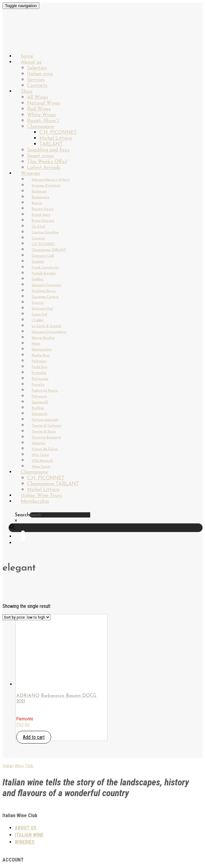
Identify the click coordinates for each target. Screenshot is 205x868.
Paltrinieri (39, 361)
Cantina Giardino (45, 233)
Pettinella (39, 373)
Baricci (37, 203)
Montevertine (42, 350)
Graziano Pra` (42, 309)
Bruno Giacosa (43, 221)
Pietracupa (40, 379)
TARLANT (51, 144)
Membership (35, 502)
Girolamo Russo (44, 291)
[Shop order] (26, 617)
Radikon (38, 408)
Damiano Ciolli (43, 256)
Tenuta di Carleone (46, 426)
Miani (36, 344)
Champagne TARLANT (49, 250)
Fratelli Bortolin (44, 274)
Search (22, 515)
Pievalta (38, 385)
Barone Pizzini (43, 209)
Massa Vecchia (43, 338)
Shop (27, 92)
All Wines (38, 97)
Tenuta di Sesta (44, 432)
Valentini (38, 443)
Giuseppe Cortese (45, 297)
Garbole (38, 262)
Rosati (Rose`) (43, 121)
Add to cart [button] (34, 737)
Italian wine (40, 74)
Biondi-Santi (41, 215)
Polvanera (39, 397)
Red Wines (39, 109)
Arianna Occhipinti (46, 186)
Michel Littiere (56, 138)
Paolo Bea (40, 367)
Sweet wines (40, 156)
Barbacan (39, 192)
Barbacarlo (40, 197)
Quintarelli (40, 402)
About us (31, 62)
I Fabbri (38, 320)
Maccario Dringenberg (49, 332)
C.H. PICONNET (58, 133)
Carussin (38, 238)
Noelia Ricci (41, 356)
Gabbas (38, 279)
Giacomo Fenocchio (46, 285)
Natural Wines (44, 103)
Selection (37, 68)
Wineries (30, 174)
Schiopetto (40, 414)
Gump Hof (40, 315)
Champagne (41, 127)
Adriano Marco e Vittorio (51, 180)
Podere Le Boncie (45, 391)
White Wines (41, 115)
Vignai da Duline (45, 449)
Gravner (38, 303)
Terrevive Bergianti (46, 438)
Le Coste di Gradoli (47, 326)
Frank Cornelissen (45, 268)
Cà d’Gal (38, 227)
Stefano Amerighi (45, 420)
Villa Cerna (40, 455)
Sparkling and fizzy (48, 150)
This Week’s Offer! (47, 162)
